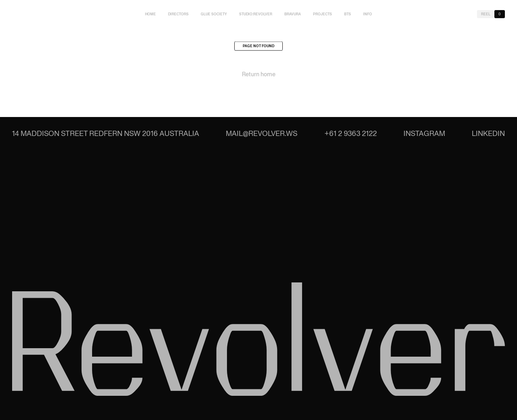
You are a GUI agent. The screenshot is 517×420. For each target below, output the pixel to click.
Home (150, 14)
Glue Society (214, 14)
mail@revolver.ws (262, 133)
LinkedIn (488, 133)
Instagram (424, 133)
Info (368, 14)
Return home (259, 75)
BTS (348, 14)
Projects (323, 14)
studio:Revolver (256, 14)
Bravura (293, 14)
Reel (486, 14)
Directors (178, 14)
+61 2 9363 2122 (351, 133)
